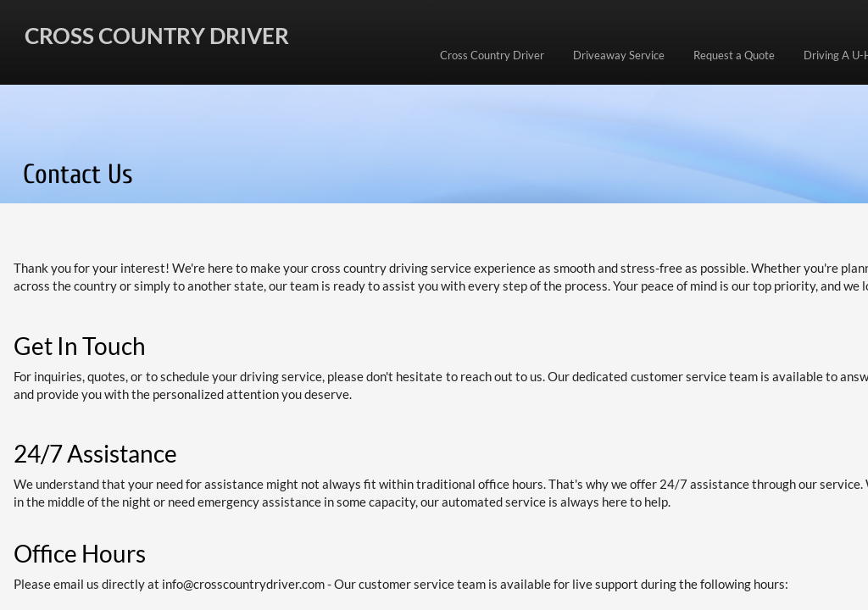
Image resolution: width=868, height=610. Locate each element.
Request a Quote (734, 55)
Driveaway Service (619, 55)
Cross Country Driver (492, 55)
